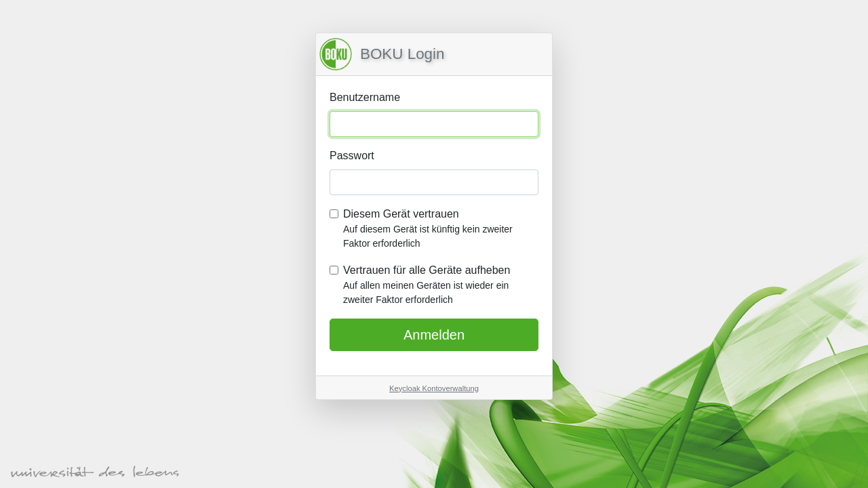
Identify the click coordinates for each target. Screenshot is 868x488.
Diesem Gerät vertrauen (441, 229)
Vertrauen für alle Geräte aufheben (441, 286)
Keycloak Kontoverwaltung (434, 388)
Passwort (352, 156)
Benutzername (365, 97)
